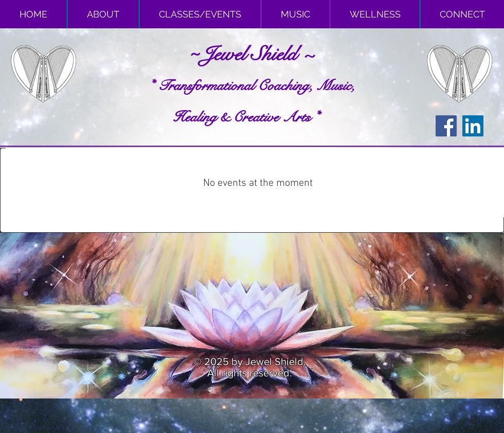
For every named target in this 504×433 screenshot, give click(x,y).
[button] (103, 14)
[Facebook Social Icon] (446, 126)
